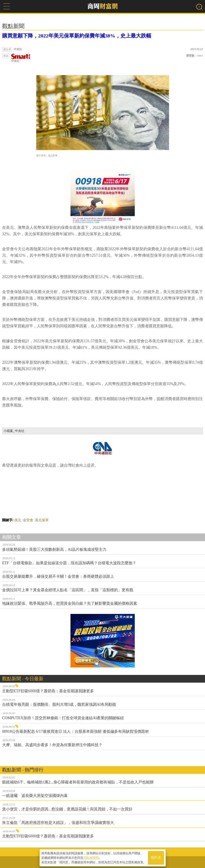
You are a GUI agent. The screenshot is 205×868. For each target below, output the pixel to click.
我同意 (156, 858)
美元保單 (42, 520)
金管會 (28, 520)
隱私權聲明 (91, 858)
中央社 (21, 58)
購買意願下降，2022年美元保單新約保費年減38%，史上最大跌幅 (77, 36)
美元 (18, 520)
